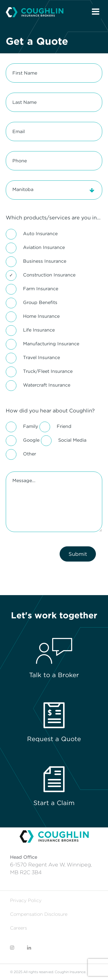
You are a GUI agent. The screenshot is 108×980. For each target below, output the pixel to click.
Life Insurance (39, 330)
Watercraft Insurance (47, 385)
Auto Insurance (40, 234)
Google (31, 440)
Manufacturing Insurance (51, 344)
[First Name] (54, 73)
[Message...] (54, 502)
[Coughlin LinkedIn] (29, 948)
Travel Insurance (41, 357)
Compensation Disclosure (39, 914)
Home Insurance (41, 316)
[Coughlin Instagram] (12, 948)
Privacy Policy (26, 900)
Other (30, 454)
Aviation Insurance (44, 247)
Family (31, 426)
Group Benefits (40, 302)
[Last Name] (54, 102)
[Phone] (54, 161)
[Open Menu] (96, 11)
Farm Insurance (41, 289)
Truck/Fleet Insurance (48, 371)
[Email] (54, 131)
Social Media (72, 440)
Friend (64, 426)
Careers (19, 928)
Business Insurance (45, 261)
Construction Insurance (49, 275)
